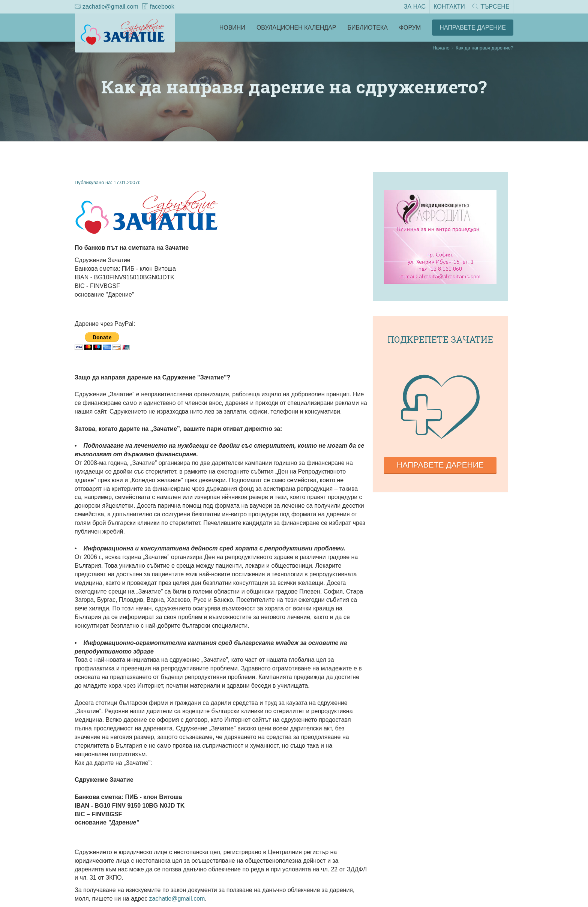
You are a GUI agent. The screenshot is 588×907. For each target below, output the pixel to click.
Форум (410, 28)
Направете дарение (440, 465)
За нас (414, 7)
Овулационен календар (296, 28)
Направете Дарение (473, 28)
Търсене (491, 7)
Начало (441, 48)
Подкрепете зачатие (440, 339)
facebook (158, 7)
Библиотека (368, 28)
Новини (232, 28)
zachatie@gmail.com (106, 7)
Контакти (449, 7)
